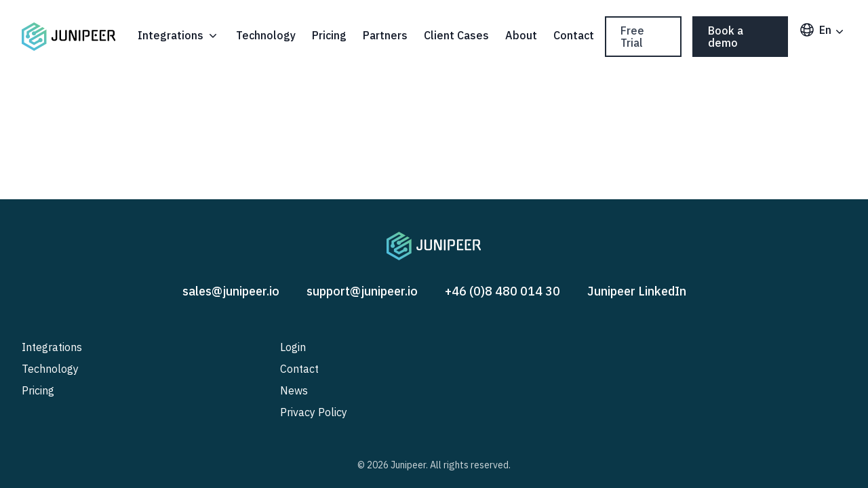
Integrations (179, 35)
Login (293, 347)
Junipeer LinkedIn (637, 291)
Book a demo (726, 37)
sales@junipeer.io (231, 291)
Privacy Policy (314, 412)
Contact (574, 35)
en (823, 30)
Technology (266, 35)
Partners (385, 35)
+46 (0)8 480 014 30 (502, 291)
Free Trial (632, 37)
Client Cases (456, 35)
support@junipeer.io (362, 291)
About (521, 35)
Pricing (329, 35)
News (294, 390)
